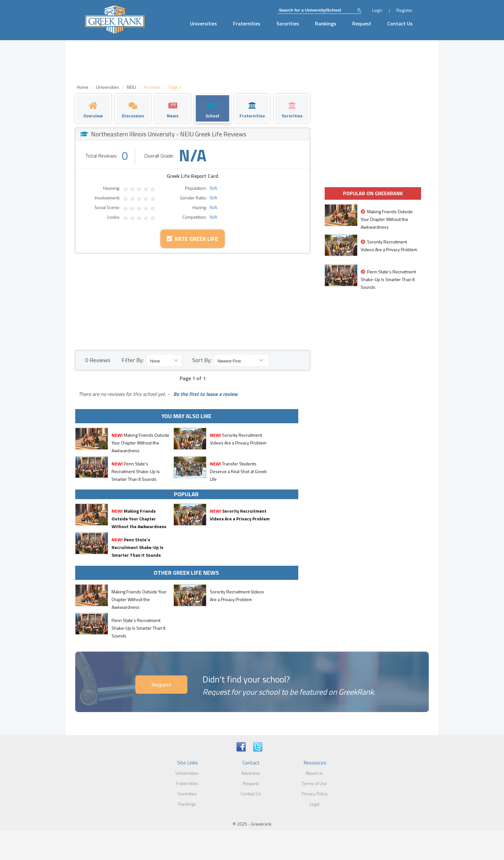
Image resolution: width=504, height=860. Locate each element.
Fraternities (247, 23)
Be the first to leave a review (204, 394)
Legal (315, 804)
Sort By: (202, 360)
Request (362, 23)
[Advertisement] (193, 301)
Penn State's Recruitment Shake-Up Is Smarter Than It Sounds (136, 471)
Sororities (288, 23)
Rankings (326, 23)
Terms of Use (315, 783)
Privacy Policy (315, 794)
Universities (203, 23)
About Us (314, 773)
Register (405, 10)
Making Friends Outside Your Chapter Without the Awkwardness (140, 443)
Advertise (251, 773)
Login (377, 10)
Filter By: (133, 360)
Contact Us (400, 23)
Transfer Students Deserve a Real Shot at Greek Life (238, 471)
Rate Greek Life (193, 239)
